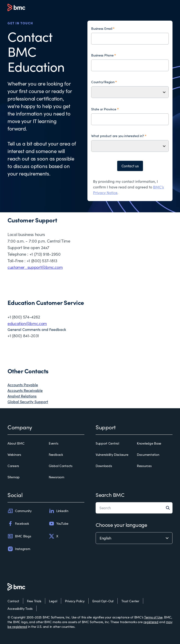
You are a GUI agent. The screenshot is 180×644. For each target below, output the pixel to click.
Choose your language (121, 525)
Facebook (18, 524)
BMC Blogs (19, 536)
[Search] (169, 508)
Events (53, 443)
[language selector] (134, 538)
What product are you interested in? (117, 136)
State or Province (104, 109)
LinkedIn (59, 511)
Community (19, 511)
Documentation (148, 455)
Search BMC (110, 495)
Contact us (130, 166)
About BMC (16, 443)
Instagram (19, 549)
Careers (13, 466)
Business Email (102, 28)
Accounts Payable (23, 385)
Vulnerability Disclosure (112, 455)
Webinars (14, 455)
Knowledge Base (149, 443)
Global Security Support (28, 402)
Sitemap (14, 477)
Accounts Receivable (25, 390)
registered (151, 622)
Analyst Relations (22, 396)
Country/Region (103, 82)
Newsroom (56, 477)
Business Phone (102, 55)
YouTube (59, 524)
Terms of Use (153, 617)
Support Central (107, 443)
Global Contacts (61, 466)
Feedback (56, 455)
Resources (144, 466)
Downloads (104, 466)
